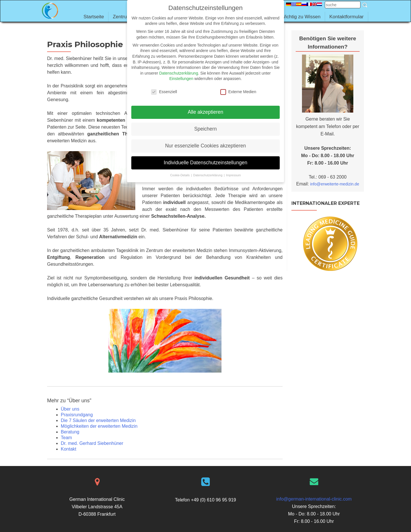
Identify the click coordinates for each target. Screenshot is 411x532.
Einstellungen (181, 79)
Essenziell (164, 92)
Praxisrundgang (77, 415)
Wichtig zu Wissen (301, 17)
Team (66, 438)
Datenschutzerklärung (179, 73)
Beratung (70, 432)
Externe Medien (238, 92)
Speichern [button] (206, 129)
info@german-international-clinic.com (314, 499)
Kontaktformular (346, 17)
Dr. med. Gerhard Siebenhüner (92, 443)
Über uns (70, 409)
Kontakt (68, 449)
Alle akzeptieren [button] (206, 112)
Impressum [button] (233, 175)
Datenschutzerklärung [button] (208, 175)
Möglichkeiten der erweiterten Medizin (99, 426)
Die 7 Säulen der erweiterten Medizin (98, 420)
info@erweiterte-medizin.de (335, 184)
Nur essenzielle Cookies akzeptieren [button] (205, 146)
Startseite (94, 17)
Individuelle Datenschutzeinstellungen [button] (206, 163)
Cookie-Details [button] (180, 175)
